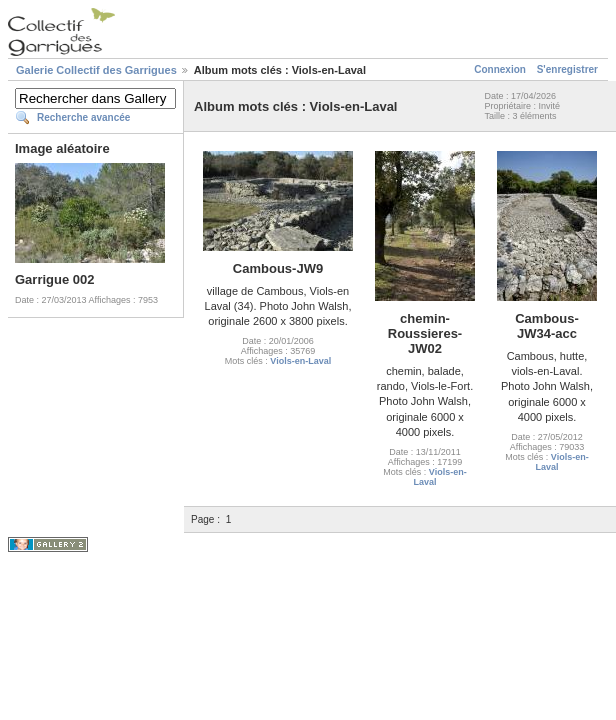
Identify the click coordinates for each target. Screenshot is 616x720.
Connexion (500, 69)
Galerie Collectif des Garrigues (96, 70)
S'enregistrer (567, 69)
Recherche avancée (83, 117)
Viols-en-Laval (300, 361)
